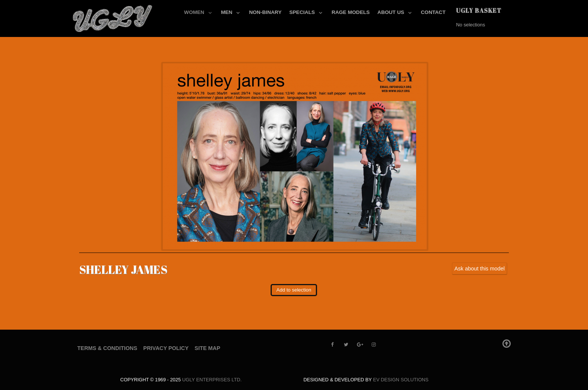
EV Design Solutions (401, 380)
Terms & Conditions (107, 348)
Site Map (207, 348)
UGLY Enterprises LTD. (212, 380)
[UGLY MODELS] (113, 17)
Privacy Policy (166, 348)
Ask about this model (479, 269)
